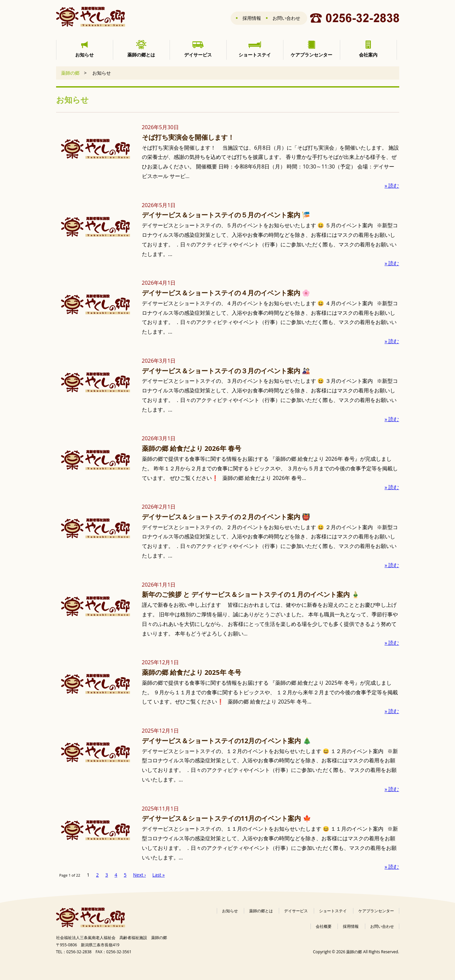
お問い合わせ (286, 18)
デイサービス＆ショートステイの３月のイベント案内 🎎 (226, 371)
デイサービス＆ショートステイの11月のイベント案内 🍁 (227, 818)
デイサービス (296, 911)
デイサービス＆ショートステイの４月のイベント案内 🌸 (226, 293)
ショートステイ (333, 911)
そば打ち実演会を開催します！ (188, 137)
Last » (159, 875)
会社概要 (324, 926)
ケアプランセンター (376, 911)
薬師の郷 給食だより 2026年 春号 (192, 448)
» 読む (392, 186)
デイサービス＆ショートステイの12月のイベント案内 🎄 (227, 741)
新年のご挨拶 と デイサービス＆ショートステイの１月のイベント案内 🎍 (251, 594)
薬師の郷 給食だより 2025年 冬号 (192, 672)
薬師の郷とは (261, 911)
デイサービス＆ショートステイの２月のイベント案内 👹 (226, 517)
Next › (139, 875)
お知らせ (230, 911)
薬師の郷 (70, 73)
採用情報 (252, 18)
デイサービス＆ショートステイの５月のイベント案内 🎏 (226, 215)
